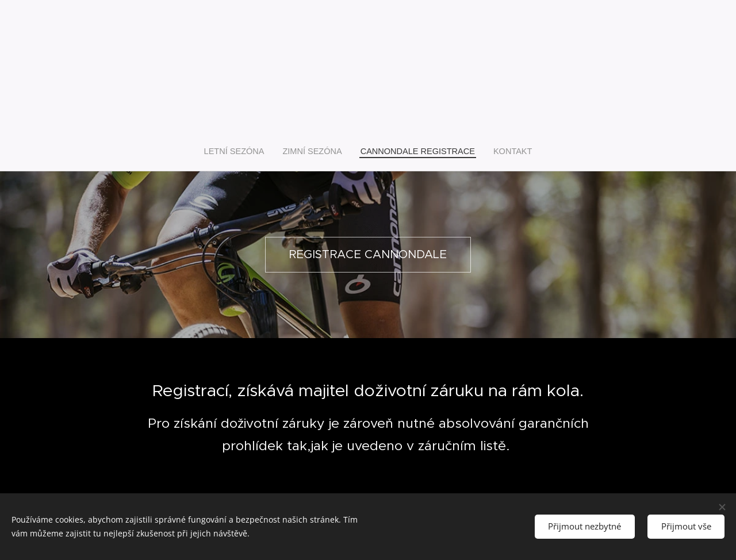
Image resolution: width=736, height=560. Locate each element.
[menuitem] (242, 151)
